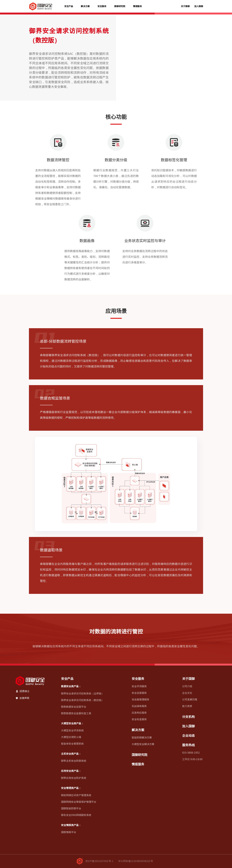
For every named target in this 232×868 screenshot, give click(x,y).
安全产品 (69, 6)
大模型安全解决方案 (143, 744)
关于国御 (185, 6)
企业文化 (187, 693)
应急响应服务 (139, 713)
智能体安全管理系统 (72, 744)
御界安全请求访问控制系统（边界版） (82, 694)
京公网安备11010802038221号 (136, 861)
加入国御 (199, 6)
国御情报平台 (69, 832)
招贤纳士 (23, 691)
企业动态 (188, 735)
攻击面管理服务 (140, 699)
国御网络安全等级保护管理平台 (79, 802)
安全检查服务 (139, 719)
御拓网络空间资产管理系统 (76, 795)
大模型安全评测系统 (72, 730)
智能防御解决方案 (142, 738)
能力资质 (187, 706)
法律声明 (22, 698)
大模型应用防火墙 (71, 737)
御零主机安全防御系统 (74, 761)
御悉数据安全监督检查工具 (76, 713)
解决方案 (85, 6)
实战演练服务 (139, 706)
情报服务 (137, 6)
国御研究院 (120, 6)
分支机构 (188, 717)
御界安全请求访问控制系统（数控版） (82, 700)
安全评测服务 (139, 686)
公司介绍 (187, 686)
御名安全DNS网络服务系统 (76, 815)
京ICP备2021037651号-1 (99, 861)
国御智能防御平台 (71, 808)
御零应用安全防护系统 (74, 778)
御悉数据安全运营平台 (74, 707)
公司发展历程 (190, 699)
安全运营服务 (139, 693)
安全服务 (102, 6)
